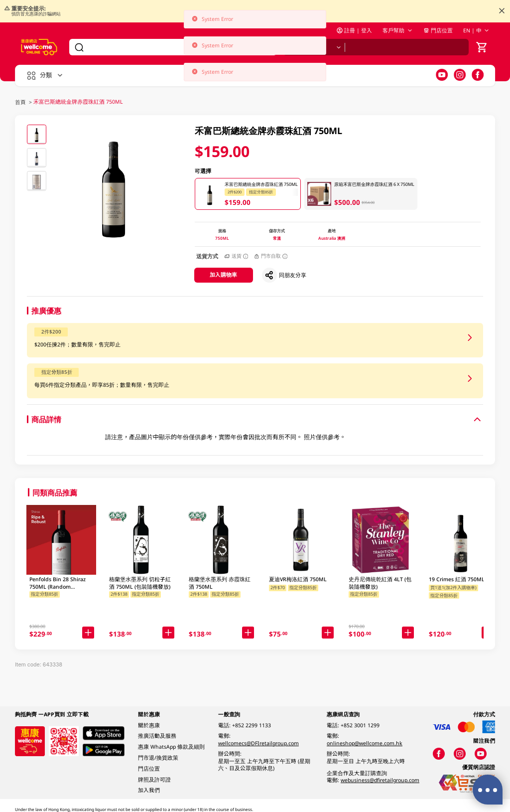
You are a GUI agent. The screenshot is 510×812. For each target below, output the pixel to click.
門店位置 (438, 30)
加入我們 (149, 790)
